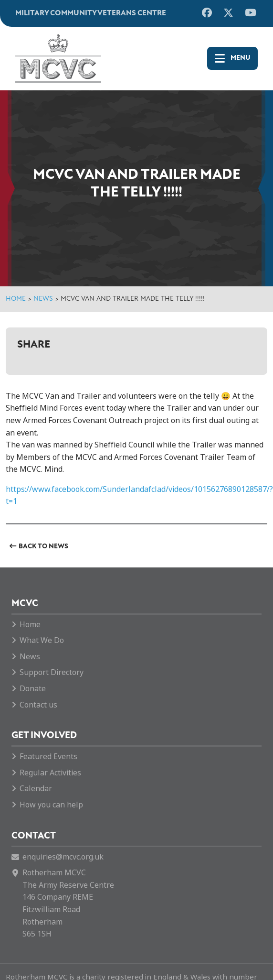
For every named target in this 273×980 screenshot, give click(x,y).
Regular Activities (50, 773)
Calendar (36, 789)
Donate (33, 689)
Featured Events (48, 757)
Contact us (38, 705)
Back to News (43, 547)
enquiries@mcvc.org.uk (63, 857)
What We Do (42, 640)
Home (16, 299)
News (43, 299)
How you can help (51, 805)
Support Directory (52, 672)
